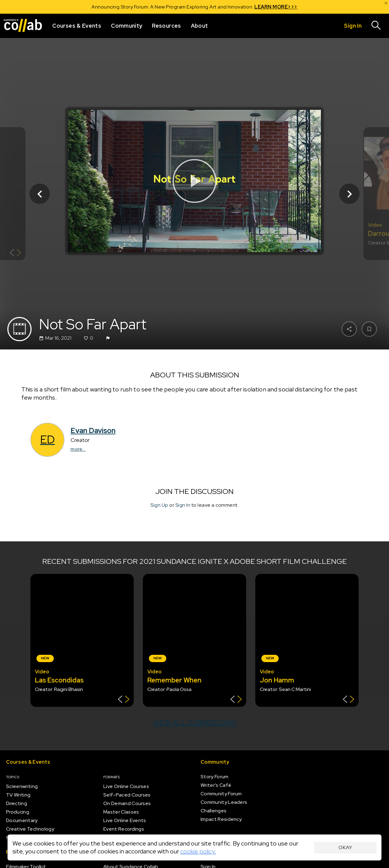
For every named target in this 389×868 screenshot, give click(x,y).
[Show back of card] (15, 253)
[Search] (376, 26)
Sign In (183, 505)
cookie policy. (198, 851)
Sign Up (159, 505)
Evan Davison (93, 431)
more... (78, 449)
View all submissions (195, 722)
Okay (345, 847)
